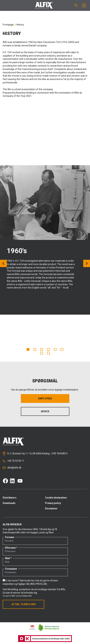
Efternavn (10, 548)
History (20, 25)
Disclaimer (51, 509)
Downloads (9, 503)
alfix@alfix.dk (12, 468)
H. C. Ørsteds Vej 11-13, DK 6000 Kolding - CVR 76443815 (35, 454)
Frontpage (8, 25)
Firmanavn (11, 569)
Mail (8, 558)
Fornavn (10, 537)
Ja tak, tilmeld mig (23, 604)
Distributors (10, 498)
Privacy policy (53, 503)
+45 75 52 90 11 (13, 461)
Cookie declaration (56, 498)
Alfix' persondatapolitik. (22, 596)
